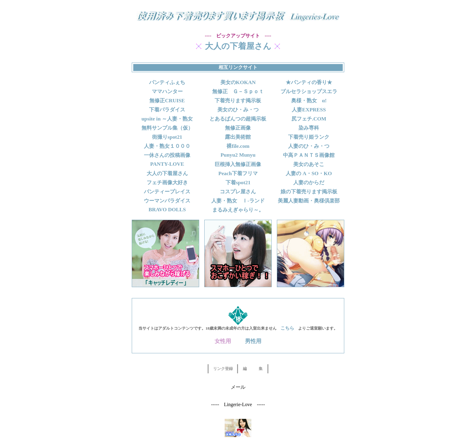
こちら (287, 328)
